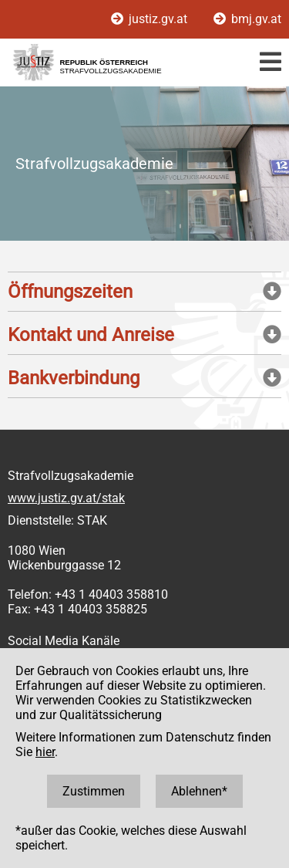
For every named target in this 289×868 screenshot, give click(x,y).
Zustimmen (94, 791)
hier (45, 752)
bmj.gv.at (247, 19)
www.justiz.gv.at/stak (66, 498)
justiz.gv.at (151, 19)
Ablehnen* (199, 791)
